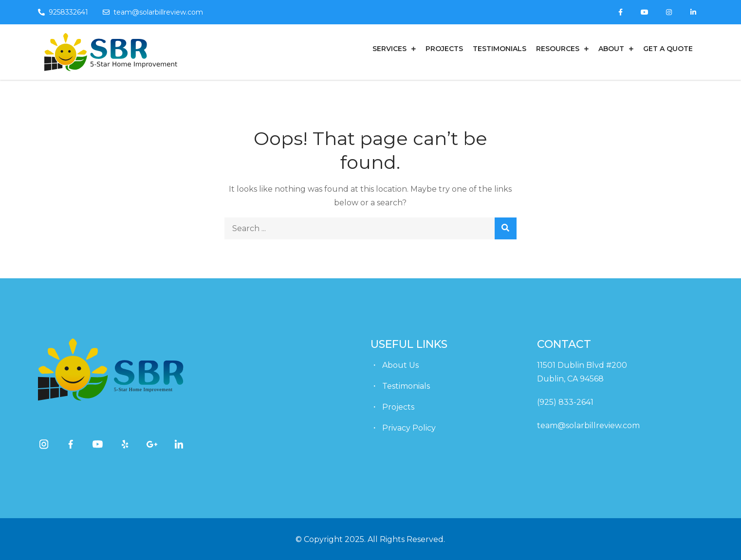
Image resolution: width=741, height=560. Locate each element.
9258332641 (63, 12)
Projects (444, 49)
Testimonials (500, 49)
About (611, 49)
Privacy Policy (409, 428)
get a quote (668, 49)
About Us (400, 365)
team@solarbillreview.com (153, 12)
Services (389, 49)
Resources (558, 49)
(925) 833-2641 (565, 402)
